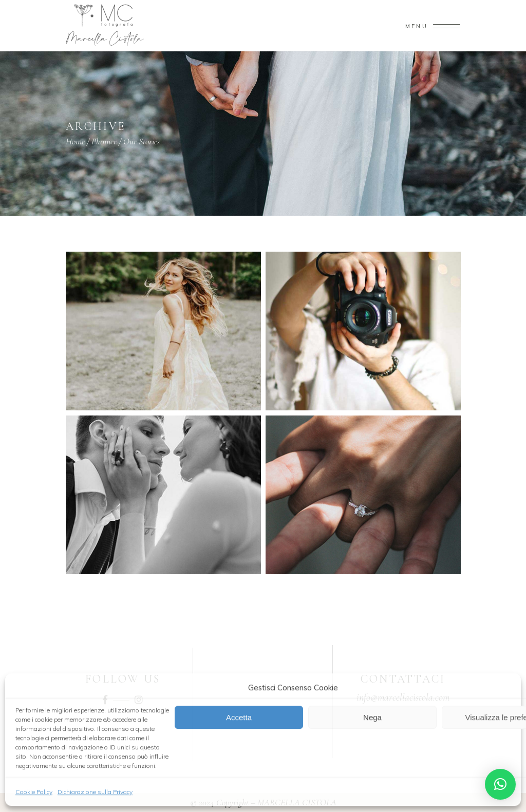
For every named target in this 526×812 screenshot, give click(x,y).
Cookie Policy (34, 791)
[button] (500, 784)
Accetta (239, 717)
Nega (372, 717)
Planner (104, 141)
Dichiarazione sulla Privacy (95, 791)
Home (75, 141)
